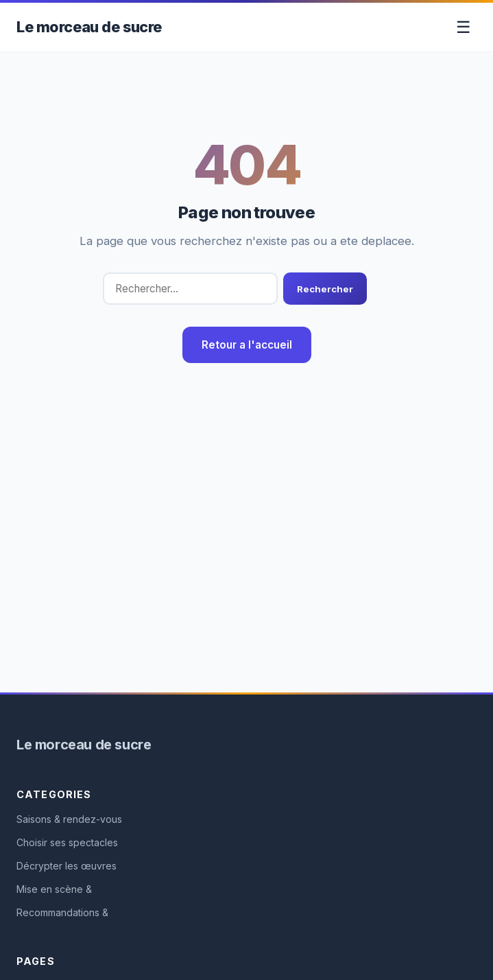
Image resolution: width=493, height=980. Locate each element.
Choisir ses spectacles (67, 842)
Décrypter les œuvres (67, 866)
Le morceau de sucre (89, 27)
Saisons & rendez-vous (69, 819)
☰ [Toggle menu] (464, 27)
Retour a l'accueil (247, 345)
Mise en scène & (54, 889)
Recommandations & (62, 912)
